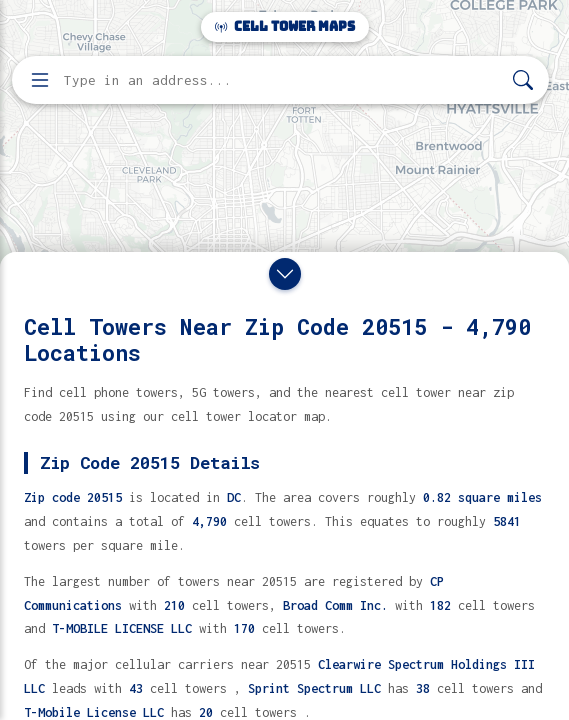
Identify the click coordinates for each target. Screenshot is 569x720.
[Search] (523, 80)
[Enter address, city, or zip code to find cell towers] (282, 80)
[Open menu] (40, 80)
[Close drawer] (285, 274)
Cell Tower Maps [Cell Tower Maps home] (285, 26)
